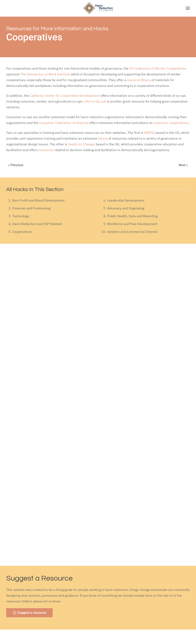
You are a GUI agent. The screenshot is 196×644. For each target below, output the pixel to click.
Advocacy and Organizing (126, 208)
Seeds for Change (81, 144)
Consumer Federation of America (64, 123)
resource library (139, 80)
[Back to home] (98, 8)
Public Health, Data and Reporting (132, 216)
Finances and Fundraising (31, 208)
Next (183, 165)
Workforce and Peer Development (132, 224)
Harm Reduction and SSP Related (37, 224)
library (103, 138)
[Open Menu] (188, 8)
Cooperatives (22, 232)
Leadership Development (126, 200)
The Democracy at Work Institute (45, 74)
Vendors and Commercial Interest (132, 232)
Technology (21, 216)
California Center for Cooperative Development (65, 96)
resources (46, 150)
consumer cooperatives (171, 123)
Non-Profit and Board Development (38, 200)
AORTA (149, 133)
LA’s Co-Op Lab (95, 101)
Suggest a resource (29, 613)
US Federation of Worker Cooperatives (158, 68)
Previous (16, 165)
